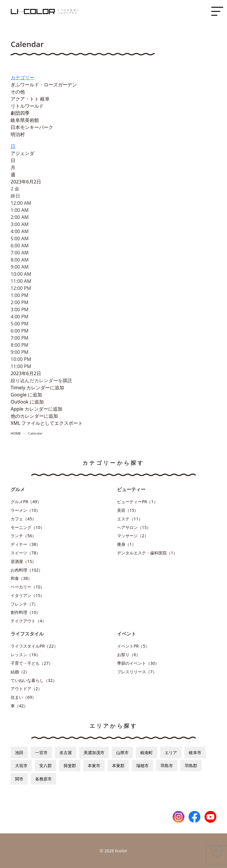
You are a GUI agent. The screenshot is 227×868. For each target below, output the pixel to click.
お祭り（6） (129, 655)
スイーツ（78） (25, 553)
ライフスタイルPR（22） (34, 646)
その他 (18, 92)
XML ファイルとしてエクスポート (47, 423)
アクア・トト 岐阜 (30, 99)
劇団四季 (20, 113)
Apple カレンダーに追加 (37, 409)
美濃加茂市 (94, 752)
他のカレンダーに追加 (34, 416)
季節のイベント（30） (138, 663)
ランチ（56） (23, 536)
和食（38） (21, 578)
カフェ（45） (23, 519)
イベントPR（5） (133, 646)
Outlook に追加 (27, 402)
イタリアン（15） (27, 595)
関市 (19, 779)
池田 (19, 752)
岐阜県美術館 (25, 120)
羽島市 (167, 765)
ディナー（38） (25, 544)
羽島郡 (191, 765)
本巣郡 (118, 765)
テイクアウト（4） (28, 621)
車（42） (19, 706)
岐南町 (147, 752)
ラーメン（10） (25, 510)
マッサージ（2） (133, 536)
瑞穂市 (142, 765)
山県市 (122, 752)
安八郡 (46, 765)
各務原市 (43, 779)
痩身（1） (127, 544)
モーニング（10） (27, 527)
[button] (41, 380)
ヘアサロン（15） (134, 527)
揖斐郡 (70, 765)
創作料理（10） (25, 612)
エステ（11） (130, 519)
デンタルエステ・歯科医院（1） (147, 553)
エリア (171, 752)
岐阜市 (195, 752)
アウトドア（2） (26, 689)
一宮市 (41, 752)
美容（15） (128, 510)
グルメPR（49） (26, 502)
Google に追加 (26, 395)
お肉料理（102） (27, 570)
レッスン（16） (25, 655)
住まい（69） (23, 697)
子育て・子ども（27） (32, 663)
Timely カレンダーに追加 (37, 388)
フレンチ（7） (24, 604)
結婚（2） (20, 672)
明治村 (18, 134)
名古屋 (66, 752)
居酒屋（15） (23, 561)
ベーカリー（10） (27, 587)
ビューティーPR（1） (137, 502)
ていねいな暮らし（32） (34, 680)
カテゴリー (22, 78)
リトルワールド (27, 106)
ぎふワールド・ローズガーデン (44, 85)
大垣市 (21, 765)
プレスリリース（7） (137, 672)
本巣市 (94, 765)
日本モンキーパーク (32, 127)
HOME (16, 433)
